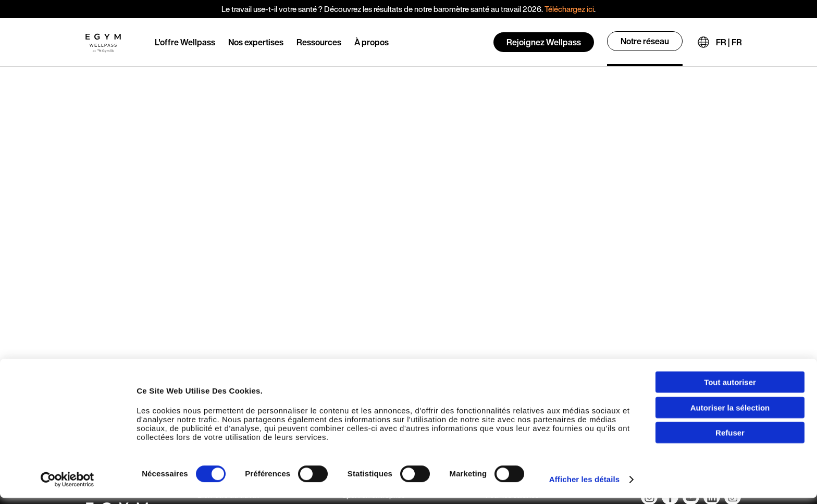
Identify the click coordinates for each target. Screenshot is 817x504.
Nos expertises (256, 42)
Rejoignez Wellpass (544, 42)
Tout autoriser (730, 388)
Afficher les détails (584, 486)
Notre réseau (645, 41)
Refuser (730, 439)
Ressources (319, 42)
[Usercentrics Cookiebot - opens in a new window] (67, 486)
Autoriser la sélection (730, 414)
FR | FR (729, 42)
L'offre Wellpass (185, 42)
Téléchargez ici (569, 9)
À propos (372, 42)
